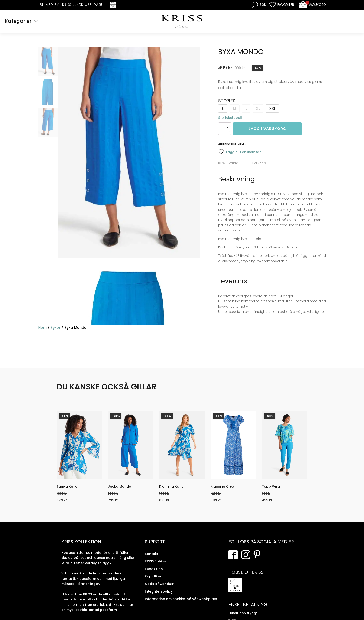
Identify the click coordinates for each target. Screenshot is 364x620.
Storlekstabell (230, 118)
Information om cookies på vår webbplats (181, 599)
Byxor (55, 328)
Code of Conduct (160, 584)
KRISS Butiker (156, 561)
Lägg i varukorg (267, 129)
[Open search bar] (259, 5)
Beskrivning (228, 163)
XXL (272, 109)
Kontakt (152, 554)
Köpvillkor (153, 576)
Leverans (258, 163)
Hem (42, 328)
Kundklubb (154, 569)
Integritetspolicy (159, 591)
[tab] (234, 163)
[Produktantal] (225, 129)
